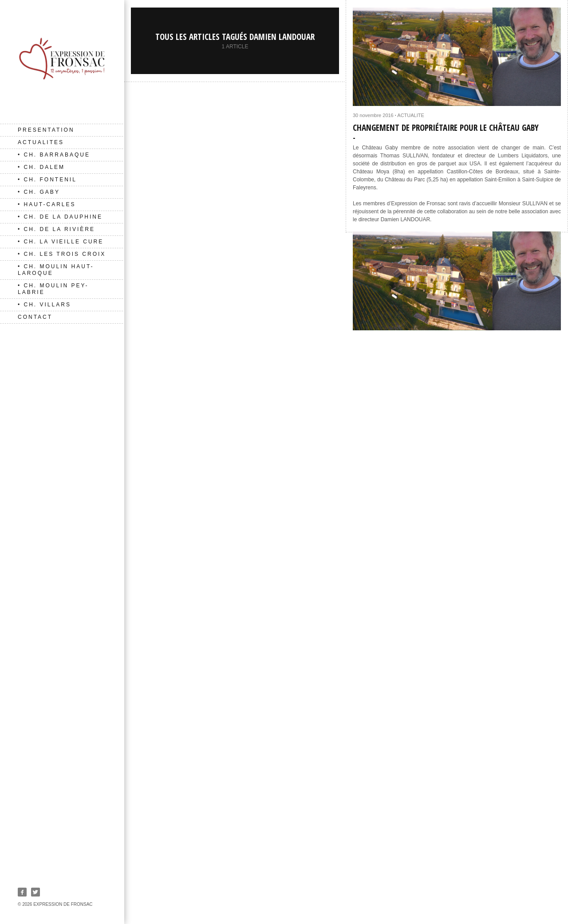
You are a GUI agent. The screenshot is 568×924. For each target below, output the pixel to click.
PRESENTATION (46, 130)
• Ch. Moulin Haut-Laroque (56, 270)
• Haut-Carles (47, 204)
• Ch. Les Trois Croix (62, 254)
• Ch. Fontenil (47, 180)
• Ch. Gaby (39, 192)
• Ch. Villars (44, 305)
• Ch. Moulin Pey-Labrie (53, 289)
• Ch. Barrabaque (54, 155)
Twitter (35, 892)
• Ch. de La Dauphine (60, 217)
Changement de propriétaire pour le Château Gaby (446, 128)
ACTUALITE (411, 115)
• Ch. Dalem (41, 167)
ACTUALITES (41, 142)
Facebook (22, 892)
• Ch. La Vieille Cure (61, 242)
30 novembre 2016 (373, 115)
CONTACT (35, 317)
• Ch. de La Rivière (56, 229)
